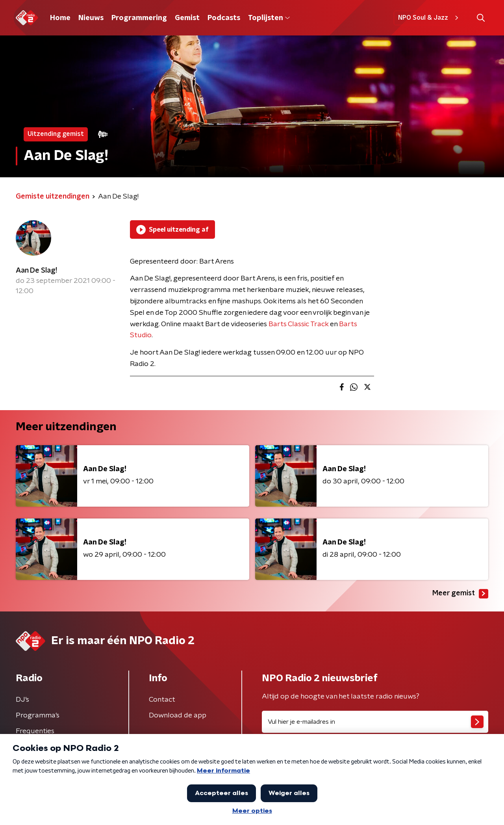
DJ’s (22, 700)
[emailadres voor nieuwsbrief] (375, 722)
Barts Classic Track (298, 324)
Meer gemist (460, 594)
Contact (162, 700)
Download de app (178, 715)
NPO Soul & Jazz (429, 18)
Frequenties (35, 731)
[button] (481, 18)
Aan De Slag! (36, 271)
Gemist (187, 18)
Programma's (38, 715)
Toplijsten (269, 18)
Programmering (139, 18)
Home (60, 18)
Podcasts (224, 18)
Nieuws (91, 18)
